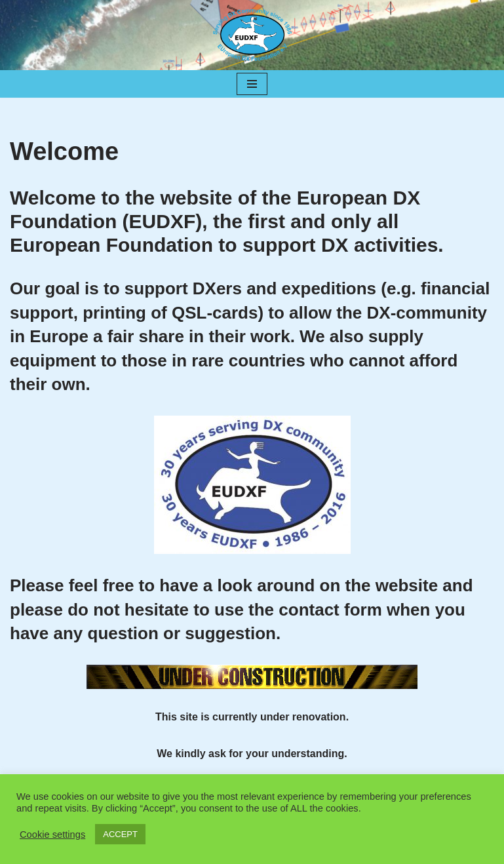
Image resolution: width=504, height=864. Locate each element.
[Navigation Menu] (252, 84)
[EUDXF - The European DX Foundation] (252, 35)
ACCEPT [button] (120, 834)
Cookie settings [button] (52, 835)
